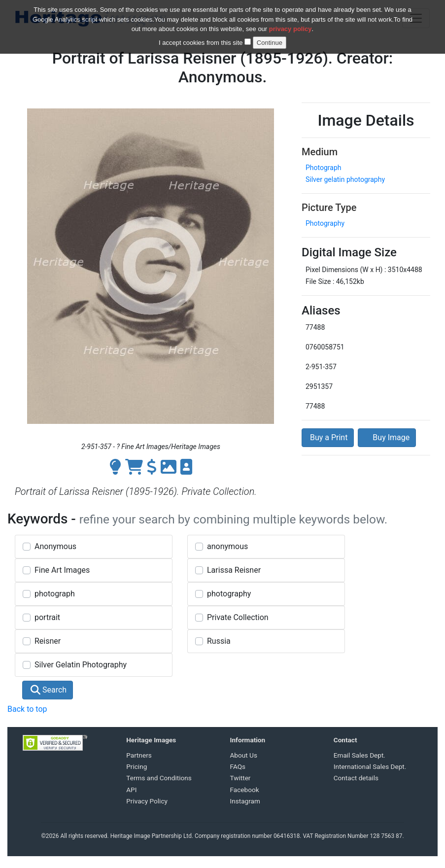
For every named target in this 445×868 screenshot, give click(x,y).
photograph (55, 594)
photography (229, 594)
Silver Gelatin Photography (81, 665)
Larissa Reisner (234, 570)
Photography (325, 223)
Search (49, 690)
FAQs (238, 766)
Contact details (356, 778)
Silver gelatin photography (345, 179)
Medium (320, 152)
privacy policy (291, 29)
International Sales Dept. (370, 766)
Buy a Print (328, 437)
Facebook (245, 790)
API (131, 790)
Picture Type (329, 208)
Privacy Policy (147, 801)
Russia (219, 641)
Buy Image (387, 437)
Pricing (137, 766)
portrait (47, 617)
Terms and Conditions (159, 778)
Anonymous (55, 546)
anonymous (227, 546)
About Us (244, 755)
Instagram (245, 801)
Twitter (240, 778)
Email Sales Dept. (359, 755)
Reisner (48, 641)
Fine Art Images (62, 570)
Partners (139, 755)
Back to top (27, 709)
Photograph (323, 168)
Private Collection (238, 617)
